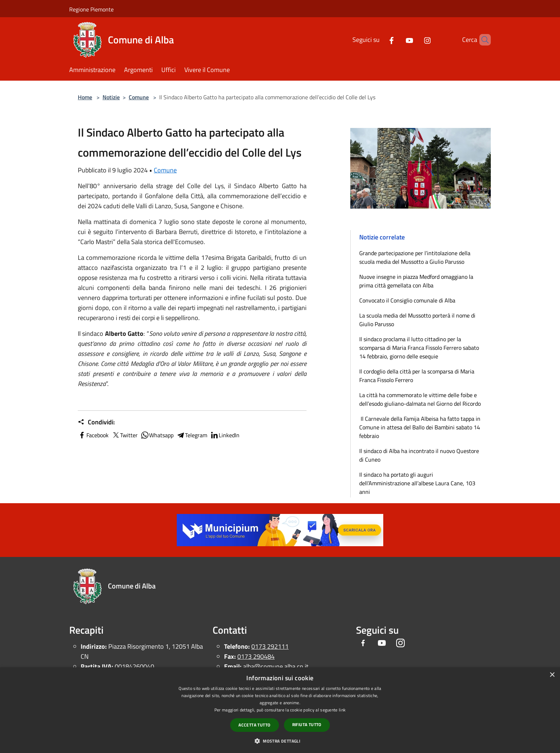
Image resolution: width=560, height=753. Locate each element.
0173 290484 (256, 656)
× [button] (552, 675)
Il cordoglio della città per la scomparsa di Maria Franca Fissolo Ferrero (417, 376)
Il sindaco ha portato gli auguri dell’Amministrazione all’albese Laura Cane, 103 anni (417, 483)
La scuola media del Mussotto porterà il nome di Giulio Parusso (417, 320)
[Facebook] (379, 40)
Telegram (192, 435)
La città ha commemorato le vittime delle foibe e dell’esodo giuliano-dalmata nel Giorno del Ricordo (420, 399)
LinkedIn (225, 435)
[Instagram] (415, 40)
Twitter (125, 435)
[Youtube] (397, 40)
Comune (139, 97)
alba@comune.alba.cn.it (276, 666)
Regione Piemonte (91, 9)
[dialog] (280, 710)
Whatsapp (157, 435)
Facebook (93, 435)
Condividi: (96, 422)
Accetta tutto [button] (254, 725)
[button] (280, 741)
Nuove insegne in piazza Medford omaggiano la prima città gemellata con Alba (416, 281)
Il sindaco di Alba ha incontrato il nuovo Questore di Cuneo (419, 455)
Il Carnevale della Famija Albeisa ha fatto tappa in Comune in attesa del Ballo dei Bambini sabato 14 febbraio (420, 427)
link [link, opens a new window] (342, 710)
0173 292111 (270, 646)
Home (85, 97)
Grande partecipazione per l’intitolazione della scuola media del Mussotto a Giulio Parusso (415, 257)
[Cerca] (482, 40)
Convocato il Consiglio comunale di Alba (407, 300)
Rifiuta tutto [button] (307, 725)
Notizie (111, 97)
